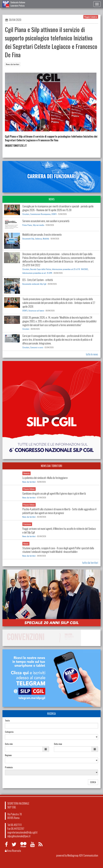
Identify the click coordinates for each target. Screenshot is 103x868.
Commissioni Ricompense (40, 214)
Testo (7, 720)
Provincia (9, 767)
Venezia (26, 473)
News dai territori (13, 64)
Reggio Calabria (91, 17)
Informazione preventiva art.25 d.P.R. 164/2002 (70, 269)
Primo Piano (27, 225)
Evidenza (39, 239)
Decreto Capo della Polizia (41, 269)
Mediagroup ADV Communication (83, 855)
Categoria (9, 732)
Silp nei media (39, 225)
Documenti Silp (28, 239)
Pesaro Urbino (29, 489)
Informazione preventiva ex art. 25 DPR (37, 273)
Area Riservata (13, 851)
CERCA (93, 782)
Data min (9, 744)
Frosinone (27, 524)
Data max (58, 744)
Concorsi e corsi (37, 347)
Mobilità (46, 239)
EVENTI (54, 214)
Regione (8, 755)
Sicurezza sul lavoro (36, 311)
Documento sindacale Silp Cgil (34, 284)
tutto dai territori (90, 563)
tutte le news (92, 354)
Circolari (26, 214)
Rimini (26, 544)
